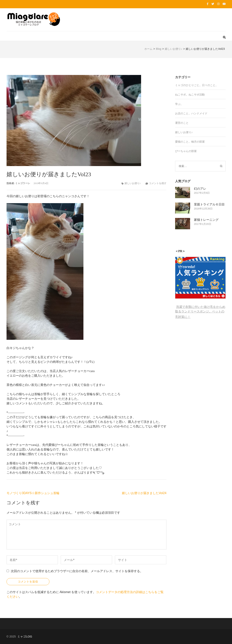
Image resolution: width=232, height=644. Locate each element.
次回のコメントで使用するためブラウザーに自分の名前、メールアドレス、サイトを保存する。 (77, 571)
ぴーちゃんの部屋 (186, 151)
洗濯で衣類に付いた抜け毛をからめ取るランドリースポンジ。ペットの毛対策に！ (200, 312)
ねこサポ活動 (197, 95)
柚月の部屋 (198, 142)
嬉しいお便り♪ (133, 183)
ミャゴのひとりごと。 (189, 85)
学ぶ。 (179, 104)
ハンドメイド (199, 113)
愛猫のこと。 (183, 142)
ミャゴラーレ (23, 183)
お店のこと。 (183, 113)
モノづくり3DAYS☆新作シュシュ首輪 (33, 493)
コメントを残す (158, 183)
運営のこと (182, 123)
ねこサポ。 (182, 95)
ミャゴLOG (25, 636)
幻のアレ (200, 189)
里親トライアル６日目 (209, 204)
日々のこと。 (210, 85)
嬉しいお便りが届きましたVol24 (144, 493)
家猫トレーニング (206, 220)
